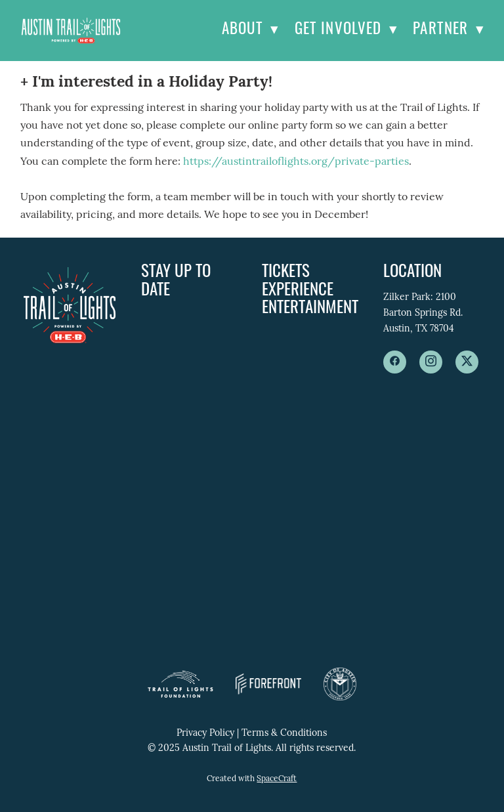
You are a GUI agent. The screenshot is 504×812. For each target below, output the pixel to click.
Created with (252, 779)
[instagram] (431, 362)
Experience (298, 291)
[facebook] (395, 362)
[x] (467, 362)
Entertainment (310, 309)
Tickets (286, 273)
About (250, 31)
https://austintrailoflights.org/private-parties (296, 162)
